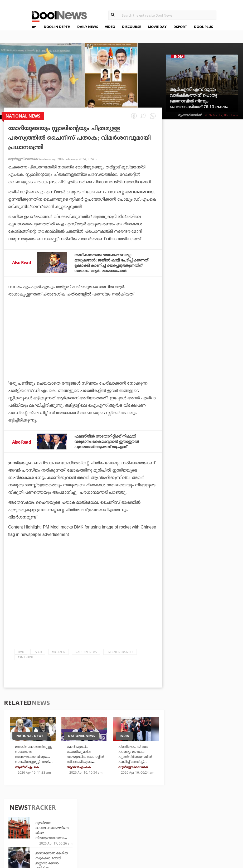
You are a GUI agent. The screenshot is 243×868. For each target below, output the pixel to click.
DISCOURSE (132, 27)
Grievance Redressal (47, 843)
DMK (21, 657)
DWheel (84, 821)
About (32, 809)
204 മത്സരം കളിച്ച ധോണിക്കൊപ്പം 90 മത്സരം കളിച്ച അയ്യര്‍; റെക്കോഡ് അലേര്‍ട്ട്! (214, 309)
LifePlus (121, 821)
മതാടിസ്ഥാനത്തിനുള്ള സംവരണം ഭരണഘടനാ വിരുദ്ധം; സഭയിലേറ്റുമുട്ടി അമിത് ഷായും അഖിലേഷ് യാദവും (33, 766)
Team (30, 815)
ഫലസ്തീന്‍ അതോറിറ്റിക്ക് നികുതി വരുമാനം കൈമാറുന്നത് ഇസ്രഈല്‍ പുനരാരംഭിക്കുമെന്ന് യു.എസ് (111, 447)
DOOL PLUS (203, 27)
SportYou (123, 828)
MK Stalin (59, 657)
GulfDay (121, 835)
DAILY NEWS (88, 27)
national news (86, 657)
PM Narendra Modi (120, 657)
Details (83, 835)
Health (83, 828)
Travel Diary (125, 814)
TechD (82, 814)
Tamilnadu (25, 662)
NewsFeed (159, 828)
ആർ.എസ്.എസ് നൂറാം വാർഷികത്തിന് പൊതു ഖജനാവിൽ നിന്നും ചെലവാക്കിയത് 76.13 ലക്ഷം (199, 98)
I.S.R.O (38, 657)
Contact (34, 836)
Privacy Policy (41, 822)
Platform (159, 814)
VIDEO (110, 27)
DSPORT (180, 27)
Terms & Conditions (46, 829)
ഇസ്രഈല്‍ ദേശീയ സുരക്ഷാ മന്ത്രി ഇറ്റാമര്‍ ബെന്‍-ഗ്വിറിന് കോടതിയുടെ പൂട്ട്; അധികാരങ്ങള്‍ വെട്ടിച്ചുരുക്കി (214, 195)
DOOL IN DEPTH (57, 27)
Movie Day (160, 821)
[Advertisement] (83, 358)
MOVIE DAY (157, 27)
